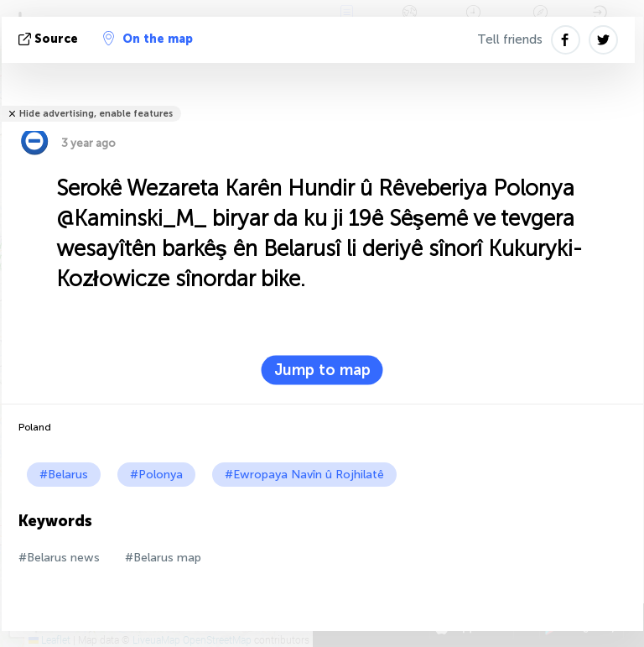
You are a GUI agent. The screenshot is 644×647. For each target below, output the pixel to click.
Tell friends (510, 39)
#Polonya (156, 475)
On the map (148, 39)
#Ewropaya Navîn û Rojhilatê (304, 475)
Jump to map (322, 370)
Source (50, 39)
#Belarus (64, 475)
